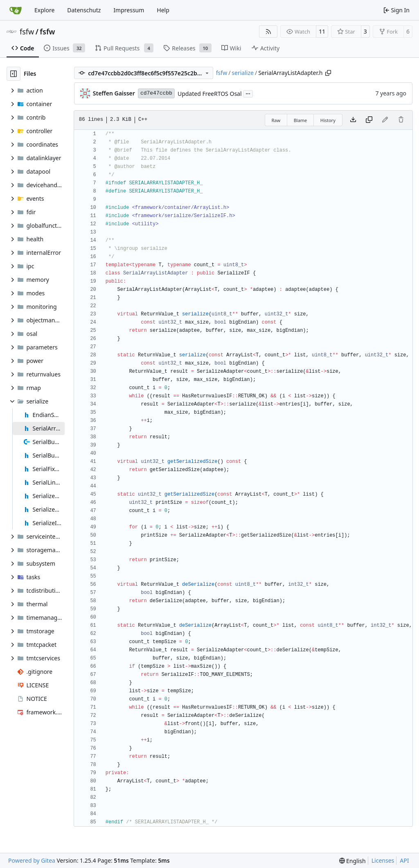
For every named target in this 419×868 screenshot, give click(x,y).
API (404, 860)
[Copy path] (328, 73)
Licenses (383, 860)
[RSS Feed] (268, 32)
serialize (243, 73)
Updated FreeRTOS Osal (210, 94)
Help (163, 10)
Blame (301, 120)
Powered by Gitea (32, 860)
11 (322, 31)
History (328, 120)
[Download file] (353, 120)
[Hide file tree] (14, 74)
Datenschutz (84, 10)
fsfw (27, 32)
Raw (276, 120)
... (248, 93)
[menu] (353, 861)
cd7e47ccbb (156, 93)
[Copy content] (369, 120)
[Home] (16, 10)
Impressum (129, 10)
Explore (44, 10)
